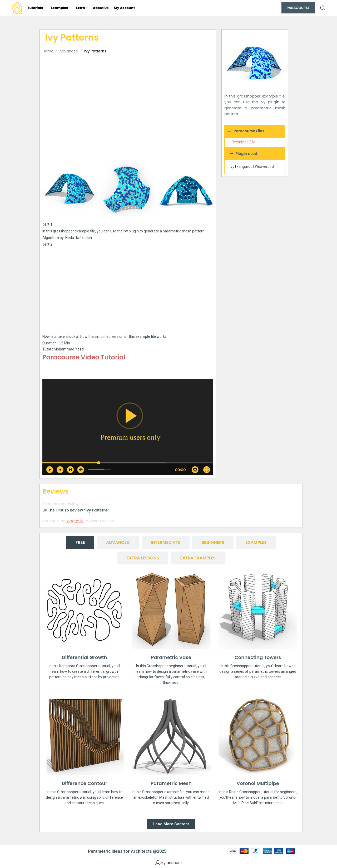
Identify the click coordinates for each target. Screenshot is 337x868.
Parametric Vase (171, 657)
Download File (243, 142)
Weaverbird (264, 167)
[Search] (323, 8)
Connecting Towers (258, 657)
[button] (255, 154)
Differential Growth (85, 657)
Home (48, 51)
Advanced (69, 51)
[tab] (80, 542)
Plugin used (246, 154)
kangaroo (245, 167)
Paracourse (298, 8)
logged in (75, 521)
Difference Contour (84, 783)
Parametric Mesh (171, 783)
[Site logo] (17, 8)
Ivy (232, 167)
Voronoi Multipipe (258, 783)
